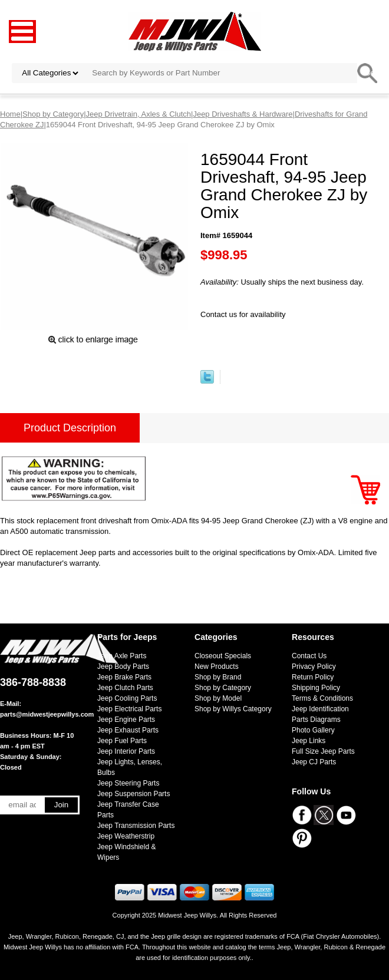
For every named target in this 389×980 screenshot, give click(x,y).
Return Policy (313, 677)
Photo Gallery (313, 730)
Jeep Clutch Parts (125, 688)
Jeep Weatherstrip (126, 836)
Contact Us (309, 656)
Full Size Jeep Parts (323, 751)
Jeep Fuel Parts (122, 741)
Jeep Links (309, 741)
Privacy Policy (314, 666)
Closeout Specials (223, 656)
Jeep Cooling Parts (127, 698)
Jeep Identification (320, 709)
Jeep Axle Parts (122, 656)
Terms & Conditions (322, 698)
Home (10, 114)
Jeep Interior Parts (126, 751)
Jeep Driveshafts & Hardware (243, 114)
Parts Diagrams (316, 720)
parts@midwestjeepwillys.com (47, 714)
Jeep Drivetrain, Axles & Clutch (139, 114)
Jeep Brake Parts (124, 677)
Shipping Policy (316, 688)
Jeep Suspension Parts (133, 794)
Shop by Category (53, 114)
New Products (217, 666)
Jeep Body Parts (123, 666)
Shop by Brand (218, 677)
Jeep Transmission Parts (136, 826)
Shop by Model (218, 698)
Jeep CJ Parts (314, 762)
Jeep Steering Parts (128, 783)
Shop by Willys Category (233, 709)
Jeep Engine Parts (126, 720)
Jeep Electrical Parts (129, 709)
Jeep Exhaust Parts (128, 730)
